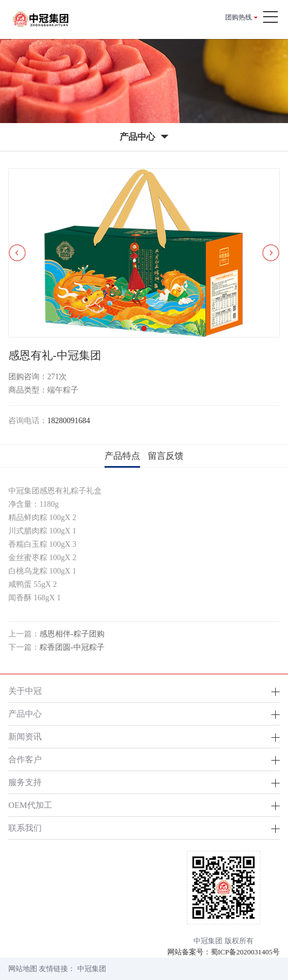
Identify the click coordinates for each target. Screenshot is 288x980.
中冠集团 (92, 969)
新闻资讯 (25, 736)
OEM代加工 (30, 805)
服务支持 (25, 782)
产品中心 (25, 714)
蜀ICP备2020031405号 (245, 952)
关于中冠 (25, 691)
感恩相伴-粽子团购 (72, 634)
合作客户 (25, 759)
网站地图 (23, 969)
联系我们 (25, 828)
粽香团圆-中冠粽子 (72, 647)
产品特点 (122, 456)
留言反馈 (166, 456)
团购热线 (239, 17)
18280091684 (69, 421)
